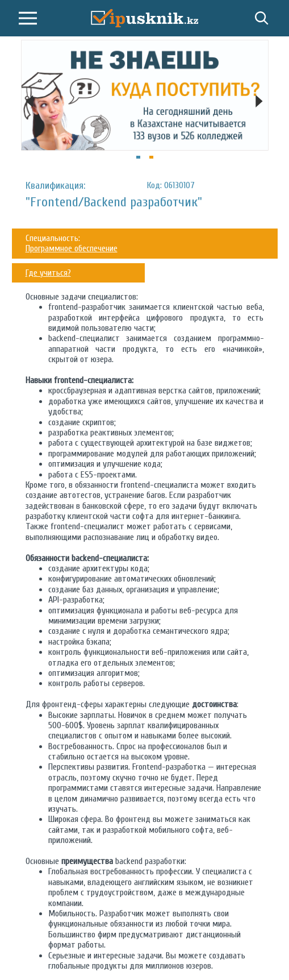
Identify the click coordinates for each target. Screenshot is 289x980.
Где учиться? (48, 273)
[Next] (259, 101)
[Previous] (30, 101)
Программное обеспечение (72, 248)
